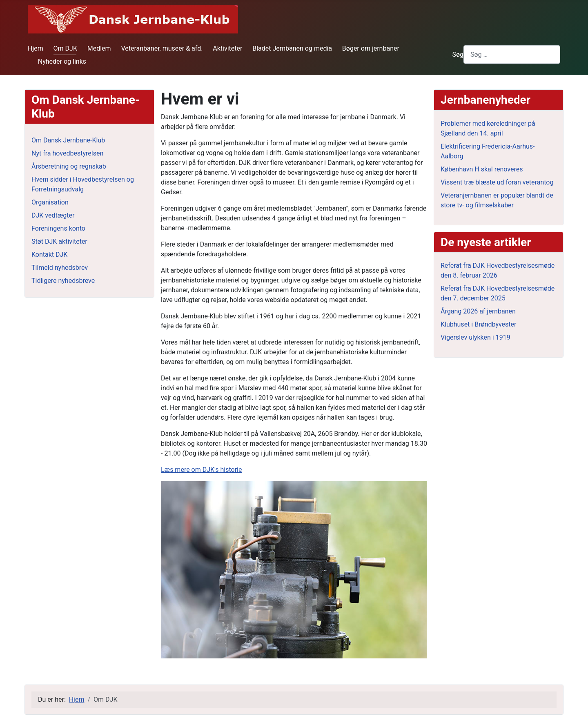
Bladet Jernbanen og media (292, 48)
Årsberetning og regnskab (69, 166)
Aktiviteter (227, 48)
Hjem (36, 48)
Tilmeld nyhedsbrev (60, 268)
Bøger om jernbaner (371, 48)
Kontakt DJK (49, 255)
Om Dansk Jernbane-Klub (68, 140)
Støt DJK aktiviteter (59, 241)
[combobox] (512, 54)
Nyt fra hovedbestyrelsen (67, 153)
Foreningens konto (58, 228)
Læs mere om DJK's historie (201, 470)
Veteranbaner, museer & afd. (162, 48)
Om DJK (65, 48)
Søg (458, 54)
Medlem (99, 48)
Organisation (50, 202)
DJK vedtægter (53, 215)
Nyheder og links (62, 61)
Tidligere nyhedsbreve (63, 281)
